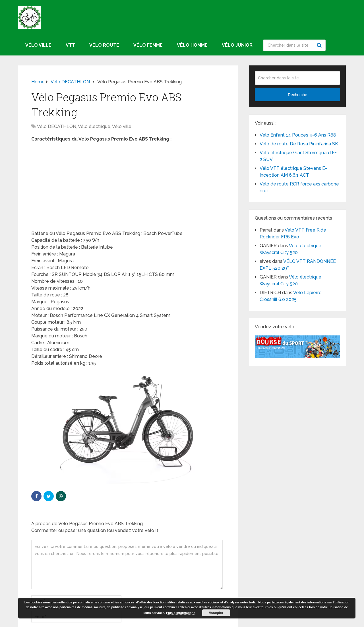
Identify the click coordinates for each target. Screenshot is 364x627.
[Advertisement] (128, 188)
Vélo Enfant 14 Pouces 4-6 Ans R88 (298, 135)
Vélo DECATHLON (57, 126)
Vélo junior (237, 45)
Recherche (320, 45)
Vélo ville (38, 45)
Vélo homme (192, 45)
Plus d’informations (181, 613)
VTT (70, 45)
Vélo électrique (94, 126)
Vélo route (104, 45)
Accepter (216, 613)
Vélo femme (148, 45)
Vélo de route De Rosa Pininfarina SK (299, 144)
